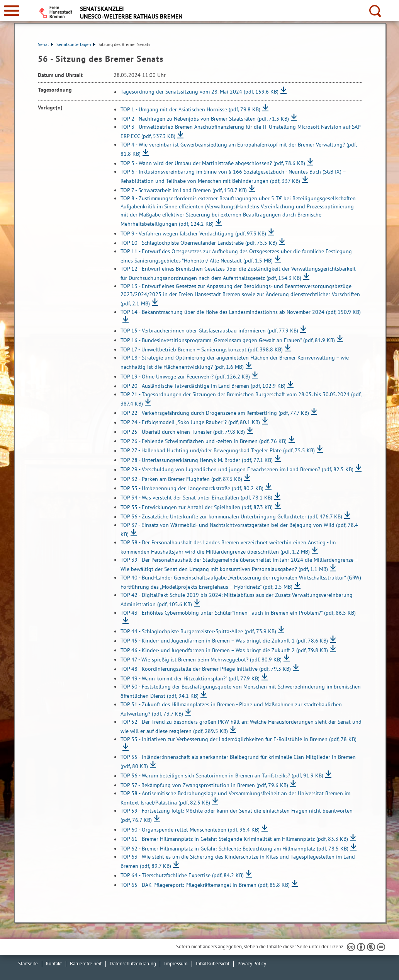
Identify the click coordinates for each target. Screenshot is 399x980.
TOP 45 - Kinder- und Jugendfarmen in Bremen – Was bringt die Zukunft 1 (224, 641)
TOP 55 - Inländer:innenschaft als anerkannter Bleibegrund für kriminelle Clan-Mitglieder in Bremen (238, 762)
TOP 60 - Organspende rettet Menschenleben (190, 830)
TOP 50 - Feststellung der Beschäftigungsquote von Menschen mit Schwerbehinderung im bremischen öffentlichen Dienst (241, 691)
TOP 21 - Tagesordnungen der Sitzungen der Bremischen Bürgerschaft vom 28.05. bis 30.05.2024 (241, 399)
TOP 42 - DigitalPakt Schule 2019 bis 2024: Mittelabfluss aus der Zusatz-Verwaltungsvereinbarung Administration (237, 600)
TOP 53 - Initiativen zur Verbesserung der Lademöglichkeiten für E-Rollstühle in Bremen (239, 739)
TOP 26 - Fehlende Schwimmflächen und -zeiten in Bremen (204, 441)
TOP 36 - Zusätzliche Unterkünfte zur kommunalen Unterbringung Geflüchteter (231, 517)
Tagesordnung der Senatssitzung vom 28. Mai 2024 (199, 92)
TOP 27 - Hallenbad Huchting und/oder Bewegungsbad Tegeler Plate (218, 451)
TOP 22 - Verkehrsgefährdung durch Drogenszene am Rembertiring (215, 413)
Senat (46, 44)
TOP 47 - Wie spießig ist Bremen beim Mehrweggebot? (201, 660)
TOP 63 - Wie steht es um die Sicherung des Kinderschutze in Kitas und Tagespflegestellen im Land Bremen (238, 861)
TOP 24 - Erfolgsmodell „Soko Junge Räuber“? (190, 423)
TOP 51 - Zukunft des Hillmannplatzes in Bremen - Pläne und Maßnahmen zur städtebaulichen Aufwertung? (231, 709)
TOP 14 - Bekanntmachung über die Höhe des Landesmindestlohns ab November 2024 (241, 312)
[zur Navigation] (12, 11)
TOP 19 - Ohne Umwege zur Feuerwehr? (185, 377)
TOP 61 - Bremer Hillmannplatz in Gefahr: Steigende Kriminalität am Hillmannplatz (234, 839)
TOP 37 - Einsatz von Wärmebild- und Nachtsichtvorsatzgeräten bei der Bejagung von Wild (239, 530)
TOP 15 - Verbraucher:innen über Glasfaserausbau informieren (209, 331)
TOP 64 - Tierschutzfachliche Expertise (182, 876)
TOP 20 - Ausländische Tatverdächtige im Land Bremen (203, 386)
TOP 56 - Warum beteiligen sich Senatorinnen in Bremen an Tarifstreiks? (222, 776)
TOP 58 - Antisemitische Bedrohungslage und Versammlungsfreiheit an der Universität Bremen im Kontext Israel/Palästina (235, 798)
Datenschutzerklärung (133, 964)
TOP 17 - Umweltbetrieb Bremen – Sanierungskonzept (202, 349)
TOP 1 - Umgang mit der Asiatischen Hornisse (190, 109)
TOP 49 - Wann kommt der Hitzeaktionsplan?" (190, 678)
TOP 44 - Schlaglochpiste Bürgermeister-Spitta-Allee (198, 631)
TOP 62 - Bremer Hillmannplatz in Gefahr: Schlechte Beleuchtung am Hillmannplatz (234, 849)
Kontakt (54, 964)
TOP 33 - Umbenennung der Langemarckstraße (192, 488)
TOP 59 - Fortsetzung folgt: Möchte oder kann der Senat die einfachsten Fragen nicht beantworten (237, 815)
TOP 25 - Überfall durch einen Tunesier (183, 432)
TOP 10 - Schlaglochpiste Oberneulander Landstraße (199, 243)
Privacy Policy (252, 964)
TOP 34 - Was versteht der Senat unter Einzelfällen (196, 498)
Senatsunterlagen (76, 44)
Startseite (28, 964)
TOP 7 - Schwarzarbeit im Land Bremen (184, 190)
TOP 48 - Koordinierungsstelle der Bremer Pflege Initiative (206, 669)
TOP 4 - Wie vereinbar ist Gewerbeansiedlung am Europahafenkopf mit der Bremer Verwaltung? (239, 149)
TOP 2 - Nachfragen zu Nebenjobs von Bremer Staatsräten (205, 119)
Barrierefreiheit (86, 964)
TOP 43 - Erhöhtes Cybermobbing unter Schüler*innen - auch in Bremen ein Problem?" (238, 613)
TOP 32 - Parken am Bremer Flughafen (181, 479)
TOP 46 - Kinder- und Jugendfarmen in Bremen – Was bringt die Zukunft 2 (224, 650)
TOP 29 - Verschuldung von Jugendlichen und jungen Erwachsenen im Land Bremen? (237, 470)
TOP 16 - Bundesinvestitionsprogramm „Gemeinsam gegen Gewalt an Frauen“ (228, 340)
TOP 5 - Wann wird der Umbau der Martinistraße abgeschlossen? (213, 164)
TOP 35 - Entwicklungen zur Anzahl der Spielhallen (197, 507)
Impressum (176, 964)
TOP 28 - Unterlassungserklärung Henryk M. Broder (197, 460)
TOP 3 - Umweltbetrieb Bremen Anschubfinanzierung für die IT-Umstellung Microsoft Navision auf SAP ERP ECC (240, 131)
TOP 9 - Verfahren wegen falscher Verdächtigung (193, 233)
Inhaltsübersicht (213, 964)
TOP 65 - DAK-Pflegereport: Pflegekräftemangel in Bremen (205, 885)
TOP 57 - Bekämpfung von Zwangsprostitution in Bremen (204, 785)
